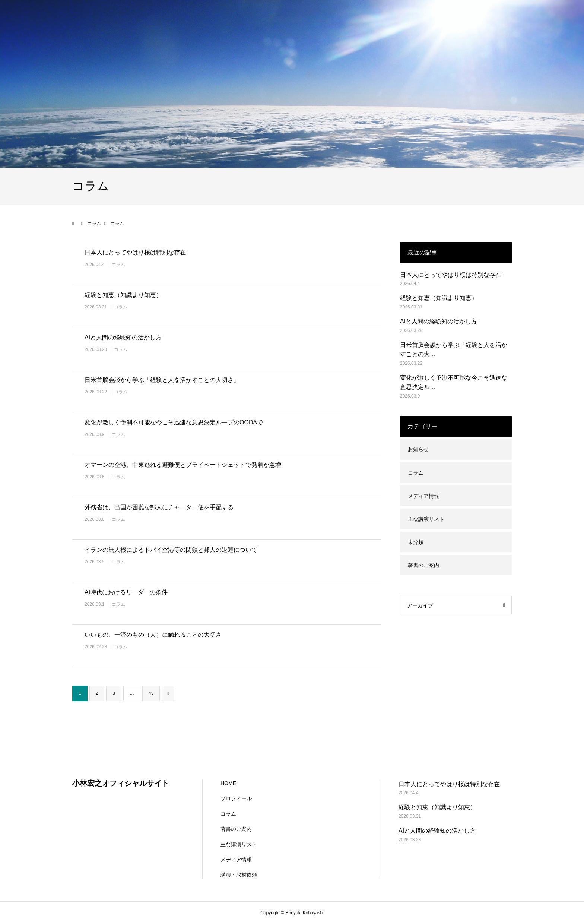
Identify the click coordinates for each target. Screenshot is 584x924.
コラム (118, 265)
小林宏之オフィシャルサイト (121, 783)
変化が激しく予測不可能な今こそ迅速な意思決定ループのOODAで (174, 422)
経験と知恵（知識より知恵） (123, 295)
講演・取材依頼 (239, 875)
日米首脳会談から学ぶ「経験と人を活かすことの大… (454, 350)
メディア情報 (423, 496)
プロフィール (236, 798)
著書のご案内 (423, 565)
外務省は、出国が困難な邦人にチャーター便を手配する (159, 507)
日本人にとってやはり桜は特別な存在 (135, 252)
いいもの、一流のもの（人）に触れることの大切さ (153, 635)
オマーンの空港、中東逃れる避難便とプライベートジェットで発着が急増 (183, 465)
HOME (228, 783)
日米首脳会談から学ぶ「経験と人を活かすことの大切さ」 (162, 380)
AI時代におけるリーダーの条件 (126, 592)
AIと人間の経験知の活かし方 (123, 337)
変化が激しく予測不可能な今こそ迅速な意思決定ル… (454, 382)
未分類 (416, 542)
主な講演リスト (426, 519)
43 (151, 693)
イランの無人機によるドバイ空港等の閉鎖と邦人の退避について (171, 550)
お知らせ (418, 449)
